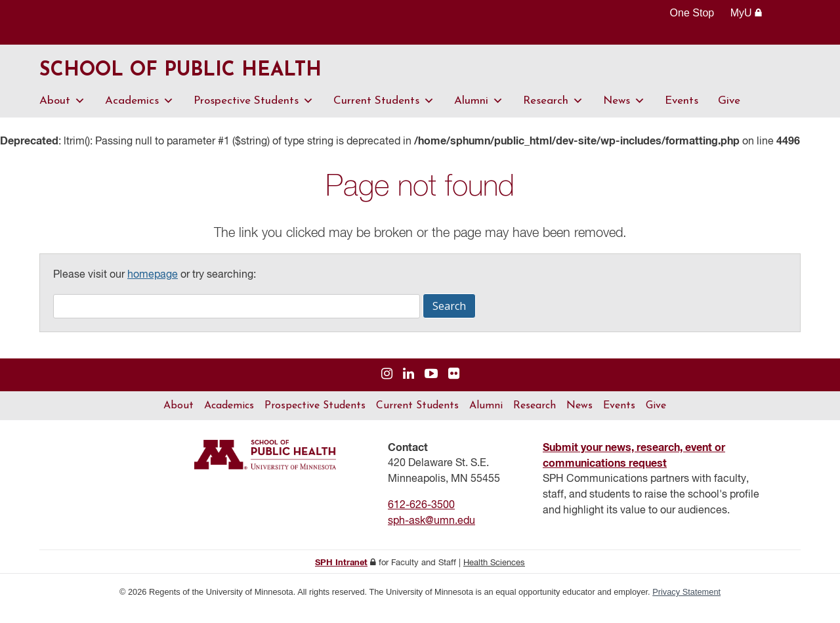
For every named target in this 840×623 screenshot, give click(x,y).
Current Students (384, 113)
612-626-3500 (421, 518)
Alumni (479, 113)
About (62, 113)
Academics (139, 113)
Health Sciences (494, 575)
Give (729, 113)
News (624, 113)
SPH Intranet (341, 575)
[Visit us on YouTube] (431, 387)
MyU (746, 13)
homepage (153, 288)
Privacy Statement (686, 604)
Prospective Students (254, 113)
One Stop (692, 13)
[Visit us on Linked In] (409, 387)
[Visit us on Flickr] (454, 387)
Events (682, 113)
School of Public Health (232, 77)
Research (553, 113)
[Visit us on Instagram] (387, 387)
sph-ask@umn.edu (431, 534)
